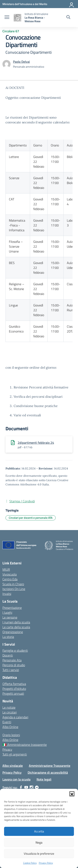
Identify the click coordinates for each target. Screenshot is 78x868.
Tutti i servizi (11, 670)
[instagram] (31, 787)
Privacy (7, 749)
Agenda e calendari (15, 717)
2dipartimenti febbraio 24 (36, 443)
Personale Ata (12, 660)
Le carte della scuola (16, 627)
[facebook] (21, 787)
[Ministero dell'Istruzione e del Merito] (25, 4)
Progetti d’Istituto (14, 689)
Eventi (7, 722)
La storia (8, 637)
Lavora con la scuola (16, 779)
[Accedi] (72, 4)
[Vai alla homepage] (17, 18)
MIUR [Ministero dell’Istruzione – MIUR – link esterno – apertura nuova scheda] (6, 569)
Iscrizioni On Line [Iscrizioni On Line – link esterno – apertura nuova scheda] (14, 589)
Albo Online (10, 727)
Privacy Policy (46, 863)
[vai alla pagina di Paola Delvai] (21, 62)
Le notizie (9, 707)
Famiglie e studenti (15, 650)
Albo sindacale (13, 766)
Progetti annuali (13, 693)
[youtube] (26, 787)
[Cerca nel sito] (68, 18)
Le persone (10, 617)
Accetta (39, 831)
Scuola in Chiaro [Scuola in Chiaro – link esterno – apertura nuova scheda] (13, 584)
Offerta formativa (14, 684)
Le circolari (10, 712)
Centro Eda (10, 579)
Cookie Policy (30, 863)
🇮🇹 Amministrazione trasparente (25, 745)
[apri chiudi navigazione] (7, 18)
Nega (39, 842)
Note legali (44, 779)
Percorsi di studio (14, 665)
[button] (72, 794)
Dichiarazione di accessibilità (48, 772)
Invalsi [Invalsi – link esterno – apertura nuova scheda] (7, 594)
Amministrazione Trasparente (50, 766)
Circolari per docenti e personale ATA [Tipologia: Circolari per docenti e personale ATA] (31, 518)
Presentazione (12, 608)
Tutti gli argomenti (15, 754)
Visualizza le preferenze (39, 854)
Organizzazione (13, 632)
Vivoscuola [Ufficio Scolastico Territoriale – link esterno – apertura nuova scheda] (10, 574)
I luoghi (7, 612)
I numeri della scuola (16, 622)
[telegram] (37, 787)
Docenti (8, 655)
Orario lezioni (11, 735)
